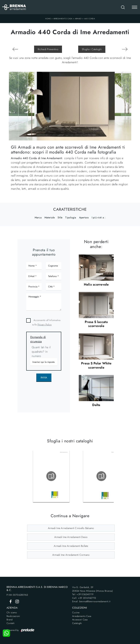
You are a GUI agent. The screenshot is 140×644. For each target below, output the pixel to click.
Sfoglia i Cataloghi (92, 49)
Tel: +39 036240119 (83, 594)
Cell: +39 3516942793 (84, 598)
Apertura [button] (84, 217)
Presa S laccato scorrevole (96, 324)
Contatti (10, 623)
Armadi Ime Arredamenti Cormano (71, 555)
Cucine (76, 612)
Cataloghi (77, 623)
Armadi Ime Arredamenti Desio (71, 537)
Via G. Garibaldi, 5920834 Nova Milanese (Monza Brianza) (93, 589)
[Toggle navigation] (135, 8)
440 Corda (90, 19)
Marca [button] (38, 217)
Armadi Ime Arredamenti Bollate (71, 546)
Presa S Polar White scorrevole (96, 365)
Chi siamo (12, 612)
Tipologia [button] (71, 217)
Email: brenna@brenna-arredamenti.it (91, 601)
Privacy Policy (45, 325)
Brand (9, 620)
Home (48, 19)
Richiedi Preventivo (48, 49)
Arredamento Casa (63, 19)
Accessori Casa (80, 620)
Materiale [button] (50, 217)
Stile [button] (60, 217)
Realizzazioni (13, 616)
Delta (96, 405)
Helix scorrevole (96, 284)
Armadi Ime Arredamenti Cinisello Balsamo (71, 528)
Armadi (78, 19)
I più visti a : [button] (99, 217)
